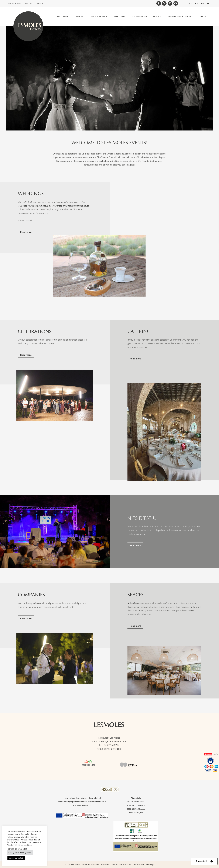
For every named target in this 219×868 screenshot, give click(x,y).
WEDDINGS (62, 16)
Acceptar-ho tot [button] (16, 858)
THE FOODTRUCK (99, 16)
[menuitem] (191, 3)
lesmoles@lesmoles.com (109, 749)
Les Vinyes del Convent (180, 16)
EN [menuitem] (202, 3)
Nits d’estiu (120, 16)
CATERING (79, 16)
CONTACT (204, 16)
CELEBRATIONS (140, 16)
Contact (29, 3)
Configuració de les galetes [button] (20, 853)
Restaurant (14, 3)
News (40, 3)
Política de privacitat (17, 849)
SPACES (157, 16)
